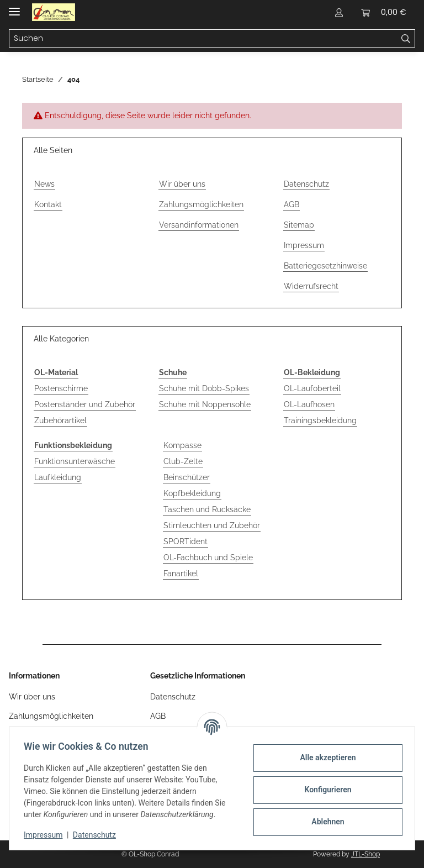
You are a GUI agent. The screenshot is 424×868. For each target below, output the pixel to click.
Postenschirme (61, 388)
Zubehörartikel (60, 420)
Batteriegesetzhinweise (325, 266)
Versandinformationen (199, 225)
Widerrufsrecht (311, 286)
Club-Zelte (183, 461)
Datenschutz (98, 835)
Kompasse (182, 445)
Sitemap (299, 225)
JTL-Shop (365, 854)
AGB (291, 204)
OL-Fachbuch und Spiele (208, 557)
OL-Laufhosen (309, 404)
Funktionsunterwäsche (75, 461)
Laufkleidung (58, 477)
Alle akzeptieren (324, 757)
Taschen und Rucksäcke (207, 509)
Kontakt (48, 204)
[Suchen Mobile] (203, 39)
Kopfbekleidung (192, 493)
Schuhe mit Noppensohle (205, 404)
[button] (339, 12)
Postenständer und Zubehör (85, 404)
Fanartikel (181, 574)
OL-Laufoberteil (312, 388)
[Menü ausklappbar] (14, 7)
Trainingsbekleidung (320, 420)
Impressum (46, 835)
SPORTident (185, 541)
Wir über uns (182, 184)
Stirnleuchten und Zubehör (212, 525)
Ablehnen (324, 822)
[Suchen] (406, 39)
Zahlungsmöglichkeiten (201, 204)
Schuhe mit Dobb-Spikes (204, 388)
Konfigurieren (324, 790)
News (44, 184)
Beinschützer (187, 477)
